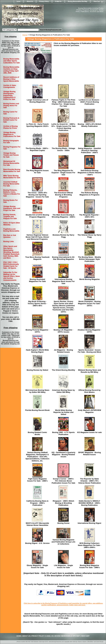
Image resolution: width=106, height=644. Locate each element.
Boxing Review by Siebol (37, 370)
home (19, 1)
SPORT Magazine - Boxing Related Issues (90, 453)
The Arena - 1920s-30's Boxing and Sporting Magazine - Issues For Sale (37, 195)
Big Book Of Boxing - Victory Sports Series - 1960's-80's (37, 304)
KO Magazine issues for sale (89, 432)
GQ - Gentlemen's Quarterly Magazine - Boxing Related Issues (64, 455)
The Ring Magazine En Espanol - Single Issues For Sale (63, 173)
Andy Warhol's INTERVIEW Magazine (89, 411)
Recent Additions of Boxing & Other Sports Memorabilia (11, 79)
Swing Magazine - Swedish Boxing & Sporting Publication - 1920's (90, 150)
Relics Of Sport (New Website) (12, 224)
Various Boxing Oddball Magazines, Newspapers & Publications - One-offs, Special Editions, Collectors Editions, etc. (37, 457)
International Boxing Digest (90, 523)
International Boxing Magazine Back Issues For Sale (63, 281)
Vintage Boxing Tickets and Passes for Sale (11, 155)
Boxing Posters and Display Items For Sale (11, 106)
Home (25, 35)
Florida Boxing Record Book (37, 410)
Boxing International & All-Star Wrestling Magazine (64, 258)
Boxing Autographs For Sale (11, 142)
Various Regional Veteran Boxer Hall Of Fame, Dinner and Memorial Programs (37, 237)
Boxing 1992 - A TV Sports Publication (63, 433)
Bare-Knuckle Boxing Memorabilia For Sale (12, 170)
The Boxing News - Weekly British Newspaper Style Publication (89, 259)
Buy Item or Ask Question (10, 236)
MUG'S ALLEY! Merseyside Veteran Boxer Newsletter (37, 524)
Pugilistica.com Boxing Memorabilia (11, 230)
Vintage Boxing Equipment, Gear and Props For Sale (12, 208)
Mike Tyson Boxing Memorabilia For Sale (12, 177)
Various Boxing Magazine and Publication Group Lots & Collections (63, 542)
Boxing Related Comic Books (37, 433)
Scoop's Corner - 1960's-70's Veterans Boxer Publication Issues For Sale (63, 481)
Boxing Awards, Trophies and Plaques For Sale (10, 217)
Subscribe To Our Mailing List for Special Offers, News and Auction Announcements (12, 276)
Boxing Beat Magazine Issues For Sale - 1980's (89, 566)
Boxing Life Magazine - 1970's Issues (64, 331)
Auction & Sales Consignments (10, 86)
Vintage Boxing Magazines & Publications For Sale (12, 134)
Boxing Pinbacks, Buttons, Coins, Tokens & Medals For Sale (12, 193)
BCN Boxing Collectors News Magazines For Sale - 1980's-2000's (89, 545)
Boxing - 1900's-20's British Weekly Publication (90, 125)
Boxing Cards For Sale (10, 113)
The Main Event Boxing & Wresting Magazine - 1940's (63, 216)
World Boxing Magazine (89, 279)
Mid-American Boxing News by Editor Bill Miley (37, 391)
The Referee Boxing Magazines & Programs (90, 194)
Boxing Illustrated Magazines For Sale (37, 280)
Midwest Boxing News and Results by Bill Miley (90, 371)
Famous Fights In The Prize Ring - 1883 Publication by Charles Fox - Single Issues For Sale (63, 103)
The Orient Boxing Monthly (63, 370)
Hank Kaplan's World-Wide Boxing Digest (37, 351)
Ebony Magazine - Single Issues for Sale (37, 566)
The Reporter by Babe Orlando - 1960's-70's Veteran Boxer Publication (90, 481)
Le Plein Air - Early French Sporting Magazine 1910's (37, 125)
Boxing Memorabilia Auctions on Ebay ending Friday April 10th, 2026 (11, 70)
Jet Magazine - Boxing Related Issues (64, 351)
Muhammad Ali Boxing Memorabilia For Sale (11, 163)
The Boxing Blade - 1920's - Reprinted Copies (37, 149)
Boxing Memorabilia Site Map (78, 1)
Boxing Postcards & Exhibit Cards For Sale (11, 120)
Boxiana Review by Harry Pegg (63, 236)
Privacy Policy (44, 1)
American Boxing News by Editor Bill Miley (63, 391)
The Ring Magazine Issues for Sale (37, 172)
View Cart (97, 1)
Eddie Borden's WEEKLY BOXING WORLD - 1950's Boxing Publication (90, 503)
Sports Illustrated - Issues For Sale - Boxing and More (89, 351)
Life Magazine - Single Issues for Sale (63, 566)
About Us (30, 1)
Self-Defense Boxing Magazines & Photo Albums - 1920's (89, 173)
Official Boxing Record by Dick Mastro (90, 391)
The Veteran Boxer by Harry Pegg (90, 236)
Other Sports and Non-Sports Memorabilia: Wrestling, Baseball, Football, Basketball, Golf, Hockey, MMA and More (11, 252)
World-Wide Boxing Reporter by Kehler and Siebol (63, 412)
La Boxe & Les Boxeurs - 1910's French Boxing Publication (90, 102)
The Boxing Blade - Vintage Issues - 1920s (63, 149)
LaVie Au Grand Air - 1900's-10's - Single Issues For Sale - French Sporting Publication (63, 127)
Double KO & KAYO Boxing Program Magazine (37, 216)
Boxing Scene (63, 523)
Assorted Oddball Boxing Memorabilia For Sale (11, 184)
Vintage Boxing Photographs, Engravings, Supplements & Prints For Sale (9, 95)
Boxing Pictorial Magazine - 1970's (37, 331)
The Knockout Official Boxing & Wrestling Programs (63, 195)
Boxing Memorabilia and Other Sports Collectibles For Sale (12, 61)
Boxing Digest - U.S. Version (37, 543)
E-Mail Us (58, 1)
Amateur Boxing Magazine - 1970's (89, 331)
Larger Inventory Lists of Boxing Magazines (37, 101)
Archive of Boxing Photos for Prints (11, 127)
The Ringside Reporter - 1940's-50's (89, 216)
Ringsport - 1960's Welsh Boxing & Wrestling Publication (63, 503)
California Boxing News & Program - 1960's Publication (37, 503)
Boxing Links (9, 241)
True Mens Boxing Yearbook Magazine (37, 258)
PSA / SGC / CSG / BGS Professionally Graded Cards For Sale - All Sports (11, 265)
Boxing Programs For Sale (12, 148)
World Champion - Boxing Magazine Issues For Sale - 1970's (89, 304)
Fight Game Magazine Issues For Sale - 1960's (37, 480)
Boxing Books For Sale (11, 201)
